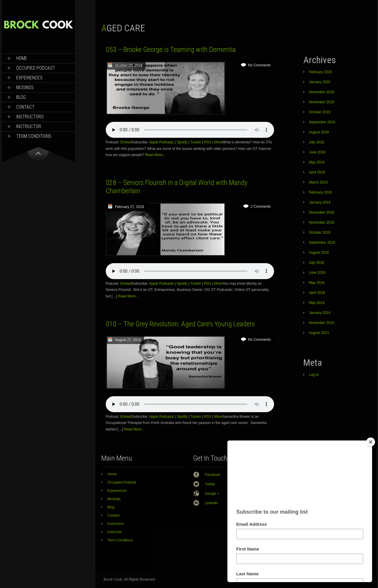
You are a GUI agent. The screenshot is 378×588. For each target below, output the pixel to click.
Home (22, 58)
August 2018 (319, 253)
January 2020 (320, 82)
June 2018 (317, 273)
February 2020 (320, 72)
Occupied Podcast (36, 68)
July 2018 (316, 263)
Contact (25, 107)
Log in (314, 375)
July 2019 (316, 142)
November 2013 (321, 323)
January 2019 (320, 202)
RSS (208, 142)
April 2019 (317, 172)
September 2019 (322, 122)
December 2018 (321, 212)
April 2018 (317, 293)
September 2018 (322, 243)
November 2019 (321, 102)
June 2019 (317, 152)
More (218, 142)
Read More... (155, 155)
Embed (126, 142)
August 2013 (319, 333)
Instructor (29, 126)
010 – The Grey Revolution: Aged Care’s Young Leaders (180, 324)
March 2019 (318, 182)
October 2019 (320, 112)
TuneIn (196, 142)
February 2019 (320, 192)
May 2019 (317, 162)
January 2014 (320, 313)
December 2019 (321, 92)
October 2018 (320, 232)
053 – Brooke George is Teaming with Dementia (171, 50)
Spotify (182, 142)
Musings (25, 87)
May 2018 (317, 283)
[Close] (371, 442)
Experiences (29, 78)
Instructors (30, 117)
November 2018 (321, 222)
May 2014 (317, 303)
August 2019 (319, 132)
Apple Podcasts (161, 142)
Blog (21, 97)
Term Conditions (34, 136)
